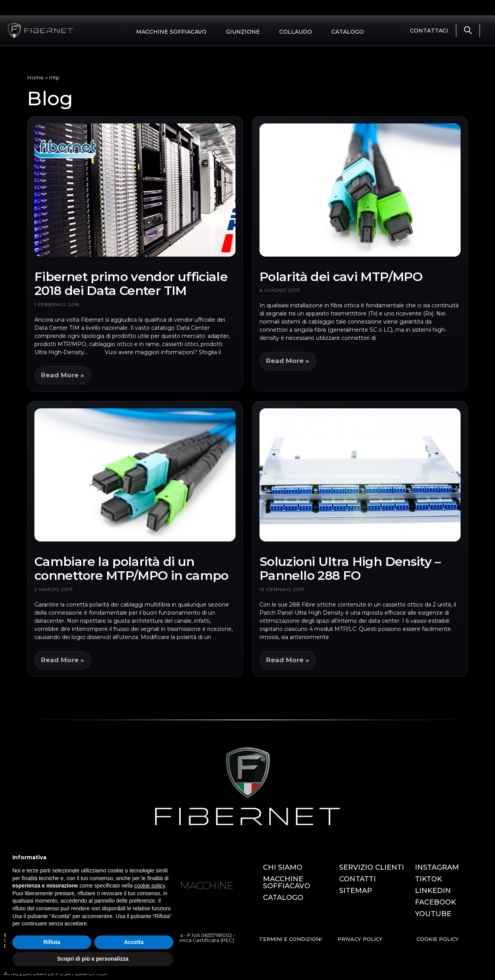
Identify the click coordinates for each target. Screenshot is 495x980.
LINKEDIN (433, 891)
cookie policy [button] (149, 886)
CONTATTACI (429, 31)
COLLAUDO (296, 32)
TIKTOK (428, 879)
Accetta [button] (134, 942)
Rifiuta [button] (52, 942)
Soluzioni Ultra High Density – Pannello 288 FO (350, 569)
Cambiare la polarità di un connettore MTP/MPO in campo (131, 569)
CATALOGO (348, 32)
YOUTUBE (433, 914)
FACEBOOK (435, 902)
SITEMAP (356, 891)
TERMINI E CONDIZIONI (290, 939)
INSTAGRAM (437, 867)
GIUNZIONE (243, 32)
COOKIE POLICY (438, 939)
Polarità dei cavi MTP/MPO (341, 277)
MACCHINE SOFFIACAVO (171, 32)
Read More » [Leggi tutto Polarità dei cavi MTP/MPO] (288, 361)
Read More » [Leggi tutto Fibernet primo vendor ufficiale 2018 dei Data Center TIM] (63, 375)
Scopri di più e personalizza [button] (93, 959)
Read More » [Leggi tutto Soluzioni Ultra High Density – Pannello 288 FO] (288, 660)
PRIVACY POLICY (360, 939)
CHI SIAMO (283, 867)
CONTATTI (358, 879)
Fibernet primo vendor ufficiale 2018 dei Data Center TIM (131, 284)
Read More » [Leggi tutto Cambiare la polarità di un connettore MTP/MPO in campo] (63, 660)
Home (35, 77)
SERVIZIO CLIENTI (372, 867)
